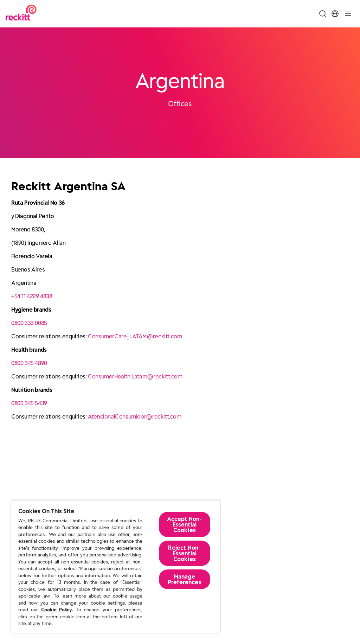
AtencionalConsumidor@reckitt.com (134, 416)
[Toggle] (348, 14)
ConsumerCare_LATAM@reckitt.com (135, 336)
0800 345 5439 (29, 403)
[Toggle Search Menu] (323, 14)
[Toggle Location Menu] (335, 14)
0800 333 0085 (29, 323)
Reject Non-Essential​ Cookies (184, 553)
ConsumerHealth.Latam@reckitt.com (135, 376)
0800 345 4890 (29, 363)
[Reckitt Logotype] (21, 14)
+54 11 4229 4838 (32, 296)
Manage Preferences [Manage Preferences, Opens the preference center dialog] (185, 579)
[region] (116, 566)
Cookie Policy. (57, 610)
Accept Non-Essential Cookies (184, 524)
